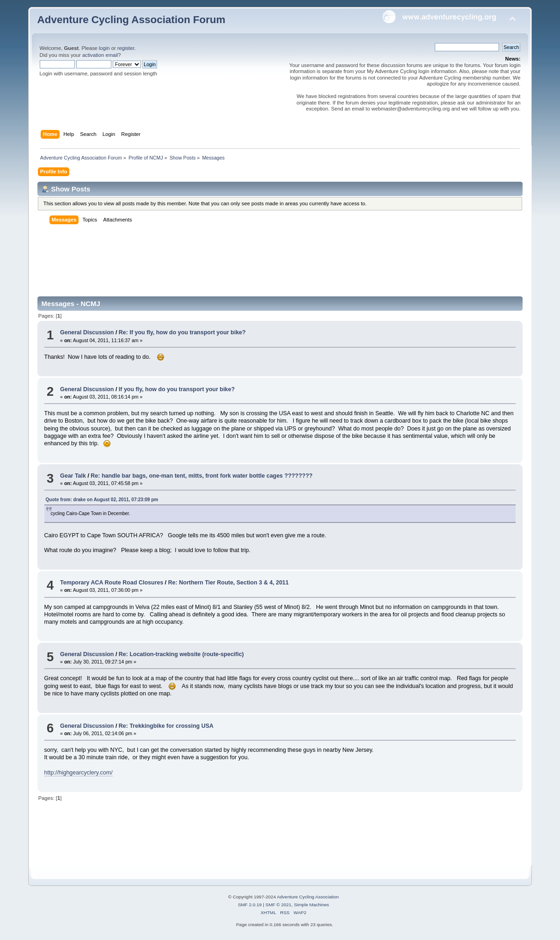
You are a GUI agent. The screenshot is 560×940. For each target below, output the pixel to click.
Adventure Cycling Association (308, 897)
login (104, 48)
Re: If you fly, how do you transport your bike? (182, 332)
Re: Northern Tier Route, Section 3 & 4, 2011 (228, 583)
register (126, 48)
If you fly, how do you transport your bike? (177, 389)
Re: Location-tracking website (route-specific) (181, 654)
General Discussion (87, 332)
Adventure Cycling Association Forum (131, 20)
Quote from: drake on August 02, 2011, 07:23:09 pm (102, 500)
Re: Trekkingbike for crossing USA (166, 726)
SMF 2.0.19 (250, 905)
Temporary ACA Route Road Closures (113, 583)
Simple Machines (311, 905)
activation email (100, 55)
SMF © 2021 (279, 905)
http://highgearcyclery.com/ (79, 773)
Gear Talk (73, 476)
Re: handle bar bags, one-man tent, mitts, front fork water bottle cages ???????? (201, 476)
